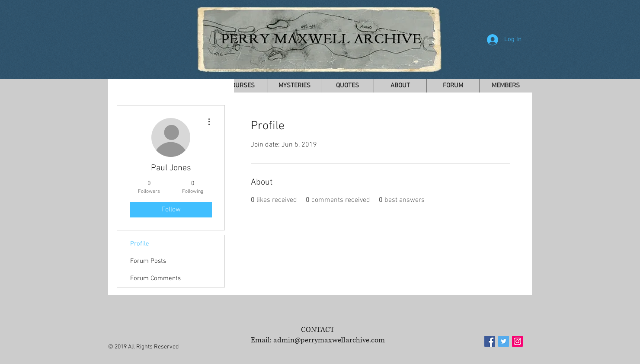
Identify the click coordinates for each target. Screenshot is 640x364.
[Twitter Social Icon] (504, 341)
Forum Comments (155, 278)
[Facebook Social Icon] (490, 341)
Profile (140, 244)
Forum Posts (148, 261)
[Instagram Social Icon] (517, 341)
